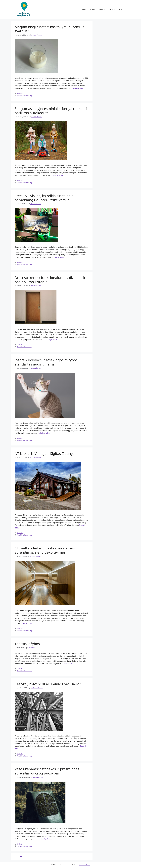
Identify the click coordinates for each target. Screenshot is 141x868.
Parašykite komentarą (24, 96)
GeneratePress (84, 865)
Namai (93, 9)
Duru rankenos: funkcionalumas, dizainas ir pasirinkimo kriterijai (50, 280)
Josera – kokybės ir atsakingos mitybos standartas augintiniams (46, 362)
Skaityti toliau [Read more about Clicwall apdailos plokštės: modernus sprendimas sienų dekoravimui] (28, 623)
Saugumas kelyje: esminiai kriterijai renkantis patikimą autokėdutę (52, 111)
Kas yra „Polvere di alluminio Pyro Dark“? (48, 684)
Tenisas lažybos (27, 644)
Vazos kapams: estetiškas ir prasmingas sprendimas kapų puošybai (47, 771)
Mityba (84, 9)
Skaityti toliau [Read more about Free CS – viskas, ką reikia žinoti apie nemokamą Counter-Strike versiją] (59, 257)
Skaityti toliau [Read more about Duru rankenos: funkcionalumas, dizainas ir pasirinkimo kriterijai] (52, 339)
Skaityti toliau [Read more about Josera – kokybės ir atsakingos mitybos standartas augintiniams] (45, 433)
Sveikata (121, 9)
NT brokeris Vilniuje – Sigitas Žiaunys (45, 453)
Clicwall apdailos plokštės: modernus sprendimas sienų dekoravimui (45, 550)
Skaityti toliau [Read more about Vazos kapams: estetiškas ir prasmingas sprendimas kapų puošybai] (46, 839)
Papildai (102, 9)
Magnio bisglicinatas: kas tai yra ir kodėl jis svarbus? (49, 29)
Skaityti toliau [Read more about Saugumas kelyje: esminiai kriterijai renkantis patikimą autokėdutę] (58, 175)
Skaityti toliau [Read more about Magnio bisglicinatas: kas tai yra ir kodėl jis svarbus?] (77, 88)
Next (22, 857)
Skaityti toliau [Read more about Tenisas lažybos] (69, 664)
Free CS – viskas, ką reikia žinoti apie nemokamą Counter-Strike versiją (44, 198)
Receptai (112, 9)
